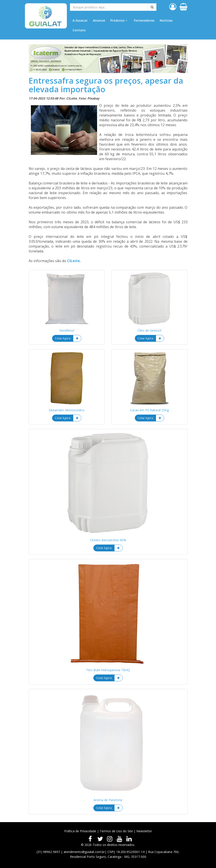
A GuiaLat (80, 20)
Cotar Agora (63, 338)
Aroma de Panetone (108, 800)
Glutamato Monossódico (67, 410)
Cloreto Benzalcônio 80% (108, 540)
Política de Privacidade (80, 831)
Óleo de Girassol (149, 330)
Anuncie (99, 20)
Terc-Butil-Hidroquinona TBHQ (108, 670)
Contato (79, 30)
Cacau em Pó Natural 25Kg (149, 410)
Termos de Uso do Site (116, 831)
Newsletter (144, 831)
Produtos (119, 20)
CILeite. (74, 261)
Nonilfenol (67, 330)
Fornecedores (144, 20)
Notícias (166, 20)
